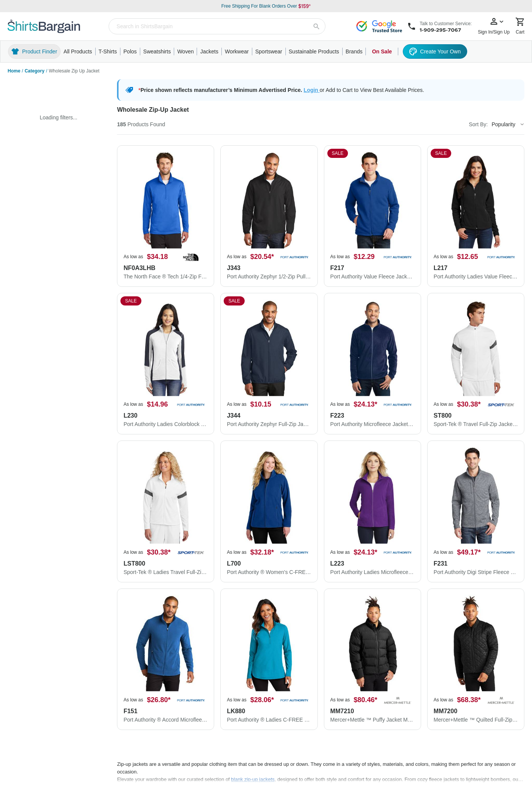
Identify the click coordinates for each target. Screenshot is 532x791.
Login (312, 90)
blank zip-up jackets (253, 779)
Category (35, 71)
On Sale (382, 51)
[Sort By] (508, 124)
